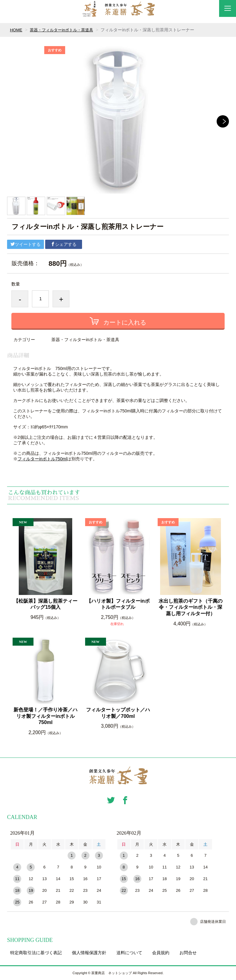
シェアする (64, 244)
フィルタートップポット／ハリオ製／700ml (118, 713)
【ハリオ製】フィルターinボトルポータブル (118, 604)
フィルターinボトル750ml (42, 459)
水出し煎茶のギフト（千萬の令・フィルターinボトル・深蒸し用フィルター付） (191, 607)
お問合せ (188, 953)
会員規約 (161, 953)
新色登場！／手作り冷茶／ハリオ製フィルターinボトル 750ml (46, 716)
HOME (16, 30)
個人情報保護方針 (89, 953)
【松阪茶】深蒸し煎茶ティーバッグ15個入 (45, 604)
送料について (129, 953)
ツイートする (26, 244)
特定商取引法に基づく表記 (36, 953)
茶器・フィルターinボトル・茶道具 (64, 30)
